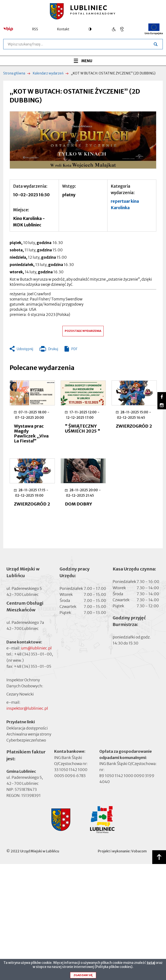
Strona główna (14, 73)
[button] (83, 140)
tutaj (151, 964)
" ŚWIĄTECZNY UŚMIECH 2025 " (83, 428)
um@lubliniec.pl (36, 648)
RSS (35, 29)
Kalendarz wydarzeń (48, 73)
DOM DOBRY (78, 504)
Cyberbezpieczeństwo (26, 740)
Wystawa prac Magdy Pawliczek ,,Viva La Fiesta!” (31, 433)
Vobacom (139, 851)
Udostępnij (25, 349)
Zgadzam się (83, 977)
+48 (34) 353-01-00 (33, 654)
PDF (74, 349)
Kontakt (63, 29)
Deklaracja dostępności (27, 728)
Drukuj (49, 350)
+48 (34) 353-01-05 (32, 666)
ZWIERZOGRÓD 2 (134, 426)
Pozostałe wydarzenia (83, 331)
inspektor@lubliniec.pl (27, 708)
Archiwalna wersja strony (29, 734)
